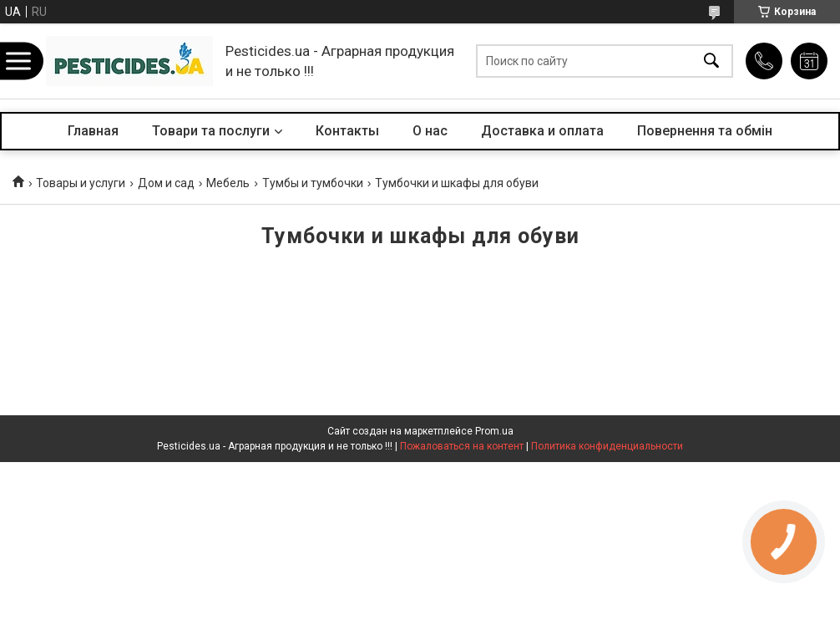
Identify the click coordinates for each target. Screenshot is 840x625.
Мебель (228, 183)
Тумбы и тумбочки (313, 183)
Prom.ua (494, 431)
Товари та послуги (211, 131)
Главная (93, 131)
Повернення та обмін (705, 131)
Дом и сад (166, 183)
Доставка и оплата (542, 131)
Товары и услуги (81, 183)
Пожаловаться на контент (462, 446)
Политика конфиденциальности (607, 446)
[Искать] (711, 61)
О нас (430, 131)
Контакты (347, 131)
